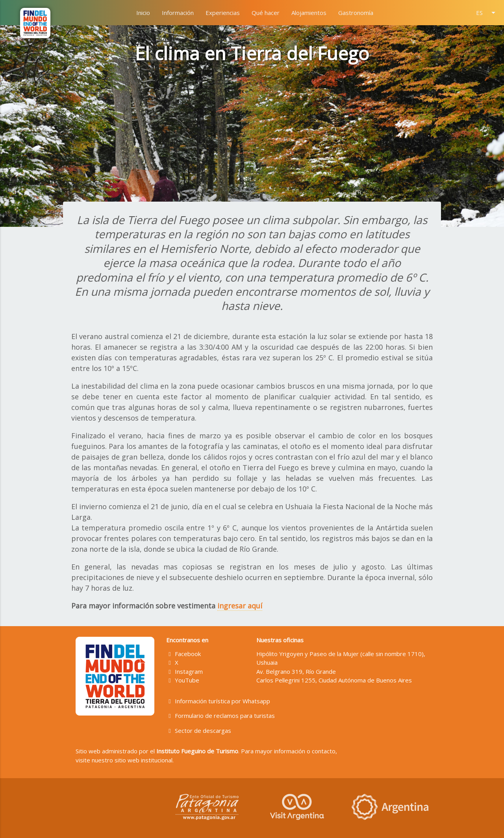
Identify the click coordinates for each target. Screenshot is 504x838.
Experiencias (223, 13)
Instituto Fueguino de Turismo (197, 751)
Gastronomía (356, 13)
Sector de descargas (199, 730)
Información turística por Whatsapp (218, 701)
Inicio (143, 13)
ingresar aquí (240, 606)
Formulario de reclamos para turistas (221, 716)
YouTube (183, 680)
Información (178, 13)
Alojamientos (309, 13)
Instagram (185, 671)
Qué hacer (266, 13)
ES (487, 13)
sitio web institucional (144, 760)
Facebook (184, 654)
